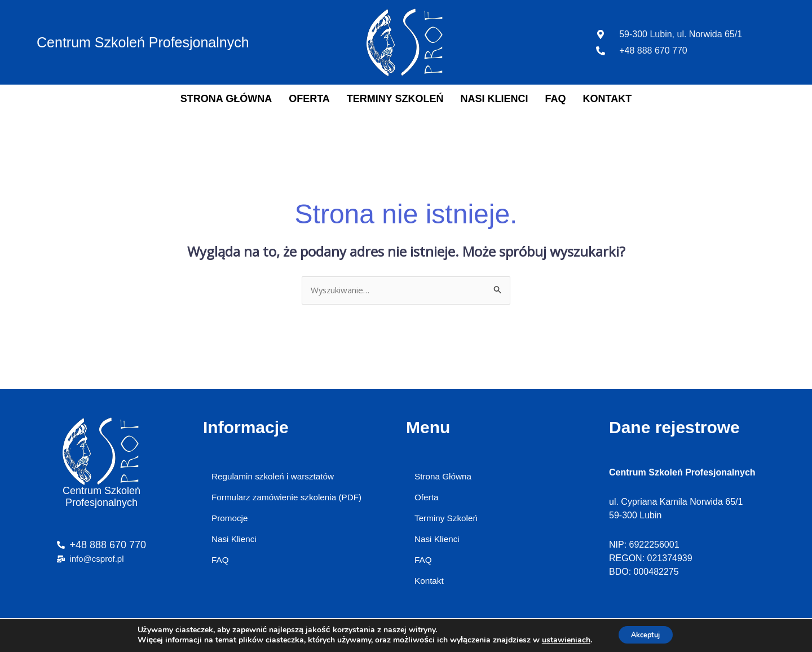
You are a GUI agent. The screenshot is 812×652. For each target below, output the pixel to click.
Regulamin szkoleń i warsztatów (276, 477)
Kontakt (608, 99)
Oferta (309, 99)
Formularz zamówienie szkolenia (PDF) (290, 499)
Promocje (231, 522)
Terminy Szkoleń (395, 99)
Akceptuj (645, 634)
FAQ (556, 99)
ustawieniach (560, 640)
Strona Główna (226, 99)
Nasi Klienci (495, 99)
